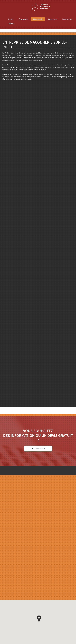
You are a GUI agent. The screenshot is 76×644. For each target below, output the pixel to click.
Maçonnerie (62, 19)
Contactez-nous (38, 448)
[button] (39, 619)
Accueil (35, 19)
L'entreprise (48, 19)
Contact (36, 23)
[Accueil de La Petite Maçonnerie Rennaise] (65, 4)
